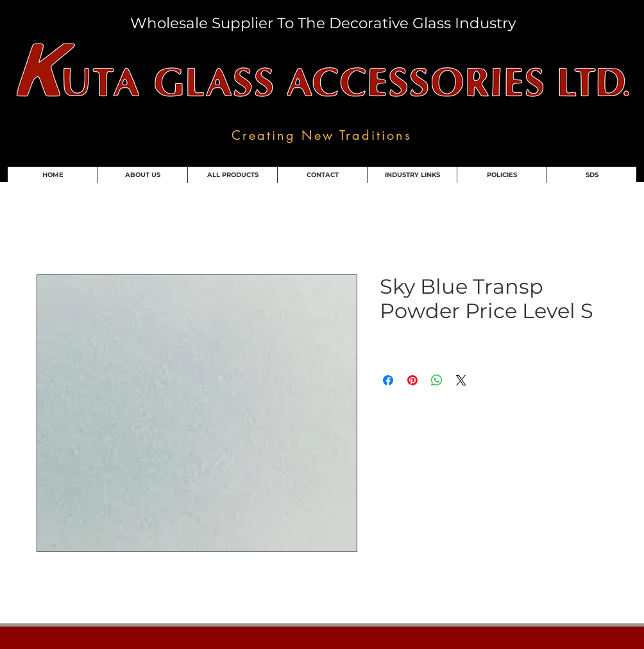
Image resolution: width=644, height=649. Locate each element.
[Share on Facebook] (388, 380)
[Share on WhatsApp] (437, 380)
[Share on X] (461, 380)
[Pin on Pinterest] (412, 380)
